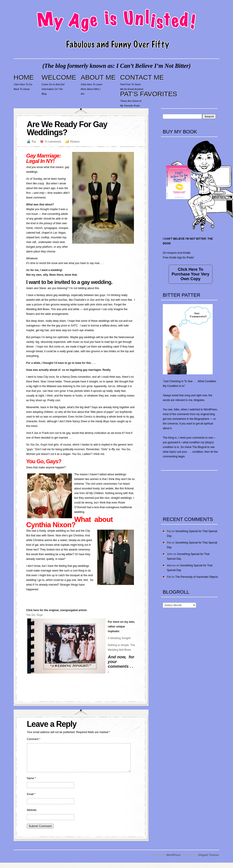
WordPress (173, 860)
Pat (34, 141)
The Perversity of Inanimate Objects (197, 577)
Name (31, 784)
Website (32, 815)
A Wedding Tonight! (119, 638)
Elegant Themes (209, 860)
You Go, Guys (34, 615)
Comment (34, 739)
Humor (75, 141)
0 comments (53, 141)
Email (31, 800)
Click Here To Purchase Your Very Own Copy (191, 274)
